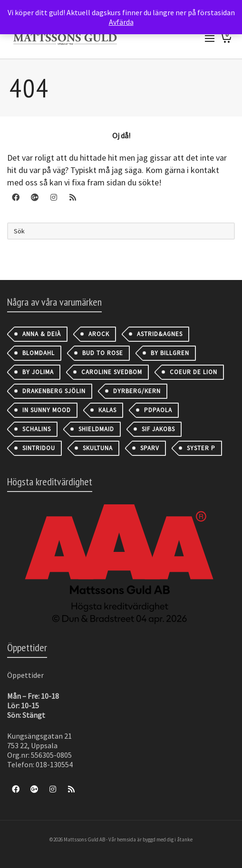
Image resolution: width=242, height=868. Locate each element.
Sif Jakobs (158, 429)
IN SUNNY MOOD (47, 410)
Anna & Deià (42, 334)
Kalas (107, 410)
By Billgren (170, 353)
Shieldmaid (96, 429)
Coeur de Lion (194, 372)
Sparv (150, 448)
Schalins (37, 429)
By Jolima (38, 372)
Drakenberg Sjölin (54, 391)
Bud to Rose (103, 353)
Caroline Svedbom (112, 372)
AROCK (99, 334)
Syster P (201, 448)
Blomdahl (39, 353)
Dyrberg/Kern (137, 391)
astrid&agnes (160, 334)
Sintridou (39, 448)
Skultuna (98, 448)
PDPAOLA (158, 410)
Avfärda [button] (121, 22)
